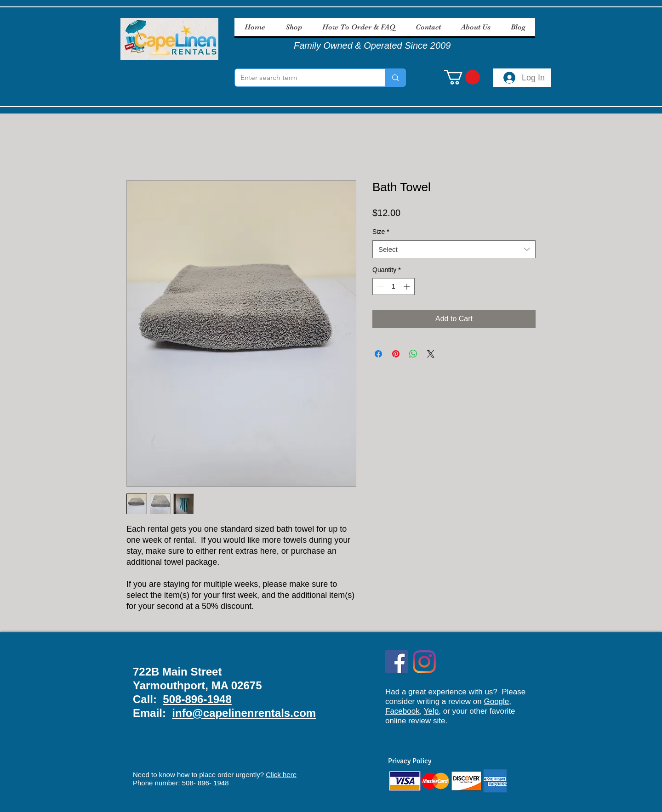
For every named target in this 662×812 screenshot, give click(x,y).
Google (496, 701)
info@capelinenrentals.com (244, 713)
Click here (281, 775)
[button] (462, 77)
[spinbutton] (394, 287)
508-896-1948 (197, 699)
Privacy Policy (410, 761)
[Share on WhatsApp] (413, 354)
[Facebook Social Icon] (397, 662)
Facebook (402, 711)
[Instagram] (424, 662)
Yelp (431, 711)
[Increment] (408, 287)
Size (381, 232)
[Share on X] (431, 354)
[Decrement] (380, 287)
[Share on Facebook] (378, 354)
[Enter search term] (303, 78)
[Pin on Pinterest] (396, 354)
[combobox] (454, 249)
